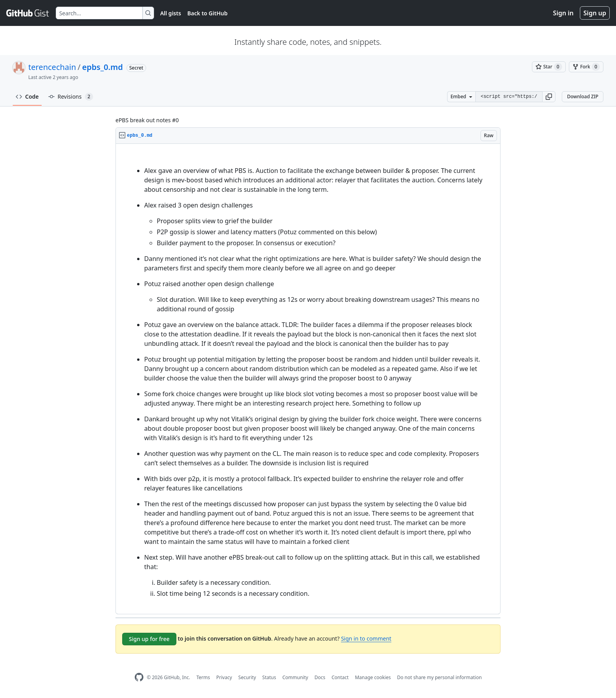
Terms (203, 677)
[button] (549, 97)
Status (269, 677)
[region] (308, 379)
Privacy (224, 677)
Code (27, 96)
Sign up (595, 13)
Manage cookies (373, 677)
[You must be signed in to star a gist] (549, 67)
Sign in (563, 13)
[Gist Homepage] (28, 13)
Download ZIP (583, 96)
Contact (340, 677)
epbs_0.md (103, 67)
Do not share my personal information (440, 677)
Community (295, 677)
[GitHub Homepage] (139, 677)
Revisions (71, 97)
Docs (320, 677)
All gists (171, 13)
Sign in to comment (366, 638)
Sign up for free (149, 639)
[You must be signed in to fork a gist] (586, 67)
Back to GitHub (207, 13)
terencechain (52, 67)
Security (247, 677)
